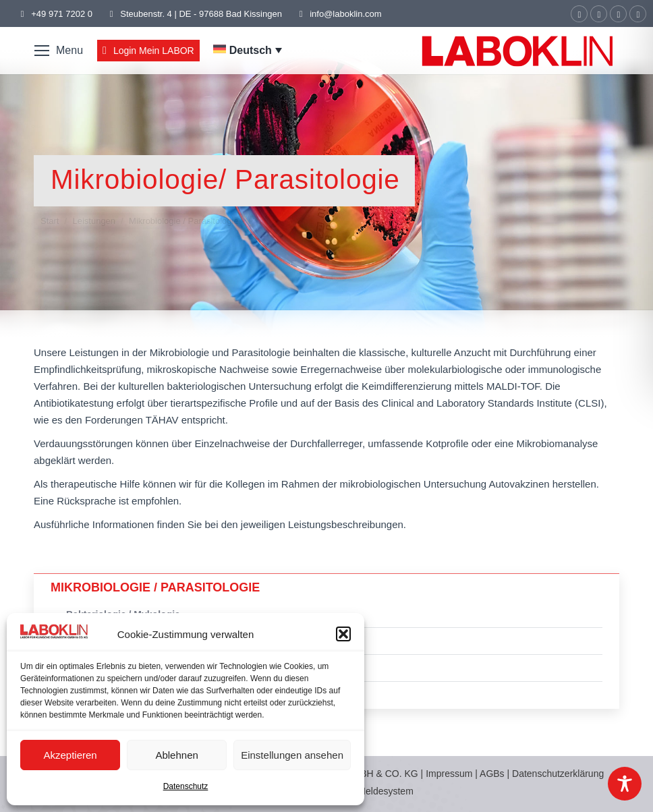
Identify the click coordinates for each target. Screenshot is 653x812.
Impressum (449, 774)
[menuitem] (248, 50)
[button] (343, 634)
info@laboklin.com (339, 14)
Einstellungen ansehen (292, 755)
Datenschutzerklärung (558, 774)
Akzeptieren (70, 755)
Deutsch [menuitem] (251, 50)
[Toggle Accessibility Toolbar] (625, 784)
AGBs (493, 774)
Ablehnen (176, 755)
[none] (248, 51)
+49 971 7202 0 (62, 14)
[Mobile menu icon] (59, 51)
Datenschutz (186, 786)
